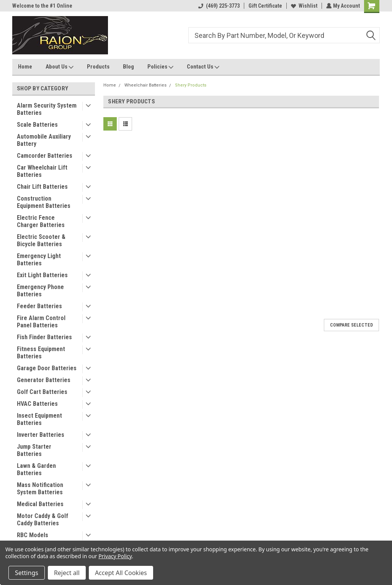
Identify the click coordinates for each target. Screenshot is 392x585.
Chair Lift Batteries (42, 187)
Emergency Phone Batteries (40, 291)
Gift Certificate (265, 6)
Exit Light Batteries (42, 275)
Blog (128, 67)
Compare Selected (351, 325)
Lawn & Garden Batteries (36, 469)
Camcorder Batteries (45, 156)
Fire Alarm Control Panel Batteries (41, 322)
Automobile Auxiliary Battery (44, 140)
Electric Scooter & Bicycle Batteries (41, 240)
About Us (60, 67)
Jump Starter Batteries (34, 450)
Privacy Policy (115, 556)
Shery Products (191, 85)
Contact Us (203, 67)
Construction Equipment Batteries (44, 202)
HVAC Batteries (37, 404)
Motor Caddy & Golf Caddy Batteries (42, 520)
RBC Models (33, 535)
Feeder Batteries (39, 306)
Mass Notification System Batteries (40, 489)
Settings (27, 573)
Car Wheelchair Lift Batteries (42, 171)
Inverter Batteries (41, 435)
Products (98, 67)
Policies (160, 67)
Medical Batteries (40, 504)
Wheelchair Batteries (145, 85)
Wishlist (303, 6)
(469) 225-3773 (218, 6)
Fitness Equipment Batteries (41, 353)
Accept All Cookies (121, 573)
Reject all (67, 573)
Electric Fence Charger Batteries (41, 221)
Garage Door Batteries (47, 368)
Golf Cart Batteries (42, 392)
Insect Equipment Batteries (39, 419)
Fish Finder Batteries (44, 337)
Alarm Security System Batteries (47, 109)
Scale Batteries (37, 125)
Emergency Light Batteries (39, 260)
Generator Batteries (44, 380)
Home (25, 67)
